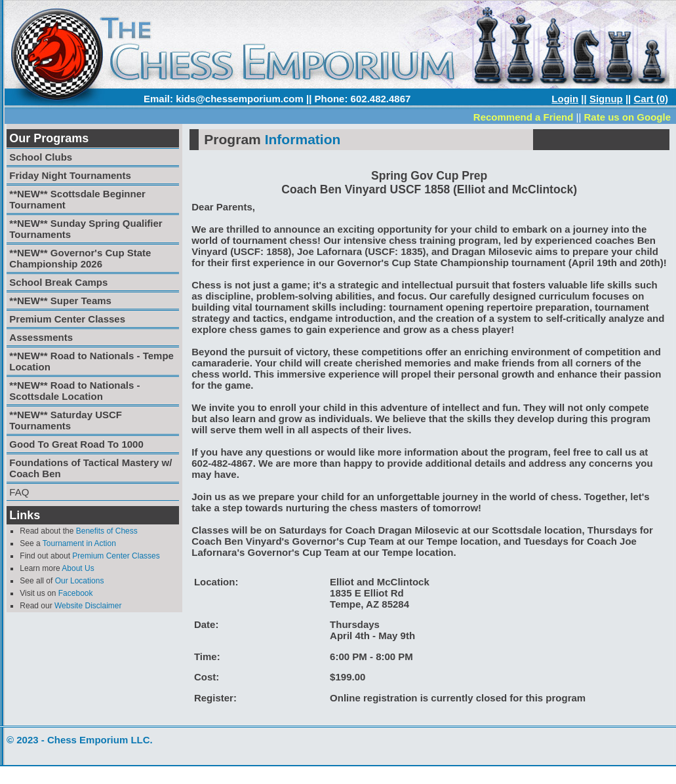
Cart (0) (651, 99)
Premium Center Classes (116, 556)
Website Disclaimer (88, 606)
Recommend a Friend (524, 117)
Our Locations (80, 581)
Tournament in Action (79, 543)
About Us (78, 568)
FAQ (19, 492)
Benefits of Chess (107, 531)
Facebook (76, 593)
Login (565, 99)
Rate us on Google (627, 117)
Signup (606, 99)
